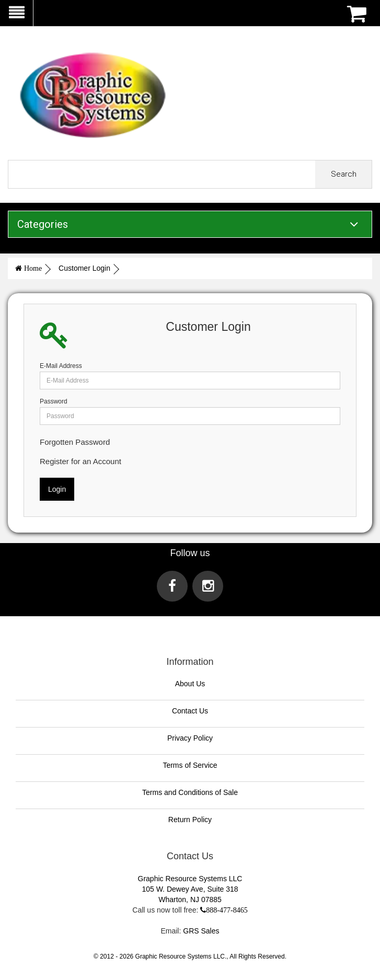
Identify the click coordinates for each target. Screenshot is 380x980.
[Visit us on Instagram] (208, 586)
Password (54, 401)
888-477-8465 (227, 910)
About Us (190, 684)
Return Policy (190, 820)
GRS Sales (201, 931)
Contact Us (190, 711)
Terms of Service (190, 765)
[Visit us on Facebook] (172, 586)
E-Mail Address (61, 366)
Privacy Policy (190, 738)
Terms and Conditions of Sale (190, 792)
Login (57, 489)
